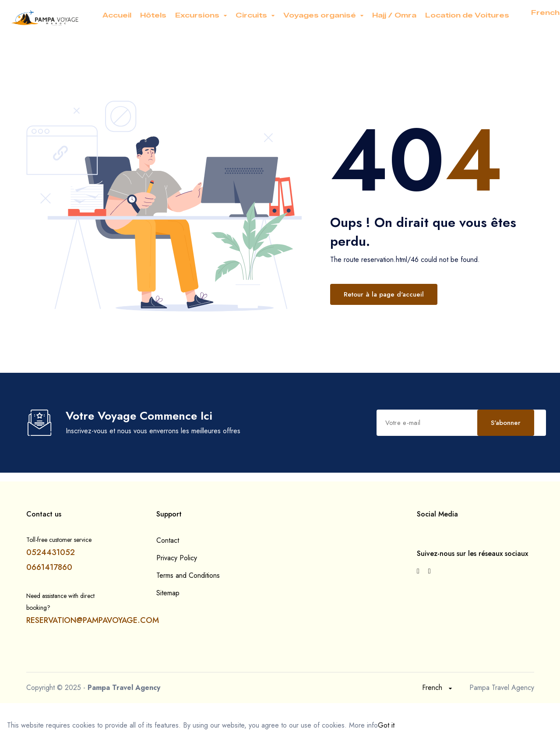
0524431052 (51, 552)
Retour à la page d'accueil (384, 294)
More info (363, 725)
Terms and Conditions (188, 575)
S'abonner (506, 423)
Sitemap (168, 593)
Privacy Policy (177, 558)
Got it (386, 725)
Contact (168, 540)
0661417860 (49, 567)
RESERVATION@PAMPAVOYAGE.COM (93, 620)
